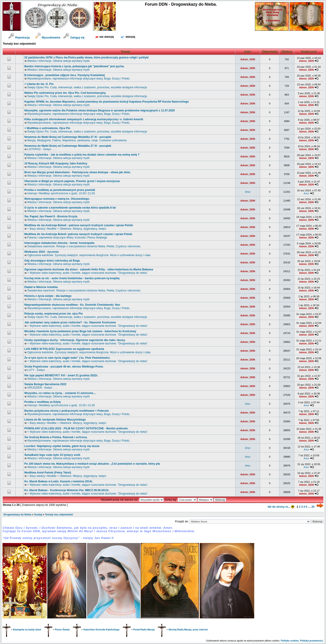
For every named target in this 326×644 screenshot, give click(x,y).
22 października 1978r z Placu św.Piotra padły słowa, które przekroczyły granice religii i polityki (86, 58)
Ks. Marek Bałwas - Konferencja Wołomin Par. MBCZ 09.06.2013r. (67, 490)
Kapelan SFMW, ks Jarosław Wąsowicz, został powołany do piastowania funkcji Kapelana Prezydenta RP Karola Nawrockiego (107, 102)
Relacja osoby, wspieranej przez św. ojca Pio (53, 314)
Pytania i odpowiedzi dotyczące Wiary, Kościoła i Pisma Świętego (67, 238)
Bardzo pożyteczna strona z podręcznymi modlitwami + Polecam (67, 411)
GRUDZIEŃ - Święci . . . (42, 388)
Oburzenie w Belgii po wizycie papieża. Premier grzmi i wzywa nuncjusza (72, 181)
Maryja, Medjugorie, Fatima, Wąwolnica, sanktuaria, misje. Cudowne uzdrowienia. (77, 140)
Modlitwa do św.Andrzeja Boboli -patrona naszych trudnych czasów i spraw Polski (78, 234)
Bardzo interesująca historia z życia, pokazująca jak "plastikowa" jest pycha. (74, 66)
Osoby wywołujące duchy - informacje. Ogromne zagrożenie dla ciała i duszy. (75, 340)
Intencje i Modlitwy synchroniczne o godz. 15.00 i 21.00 (61, 193)
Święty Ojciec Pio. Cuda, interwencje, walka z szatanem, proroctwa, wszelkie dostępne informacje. (88, 87)
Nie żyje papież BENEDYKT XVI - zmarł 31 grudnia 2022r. (61, 375)
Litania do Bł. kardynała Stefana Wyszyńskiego (55, 420)
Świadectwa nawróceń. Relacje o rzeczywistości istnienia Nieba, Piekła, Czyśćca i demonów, (84, 246)
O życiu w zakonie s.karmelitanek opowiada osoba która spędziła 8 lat (70, 208)
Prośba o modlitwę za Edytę (42, 402)
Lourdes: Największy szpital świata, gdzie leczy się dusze (62, 446)
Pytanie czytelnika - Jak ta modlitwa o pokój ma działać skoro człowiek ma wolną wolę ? (82, 155)
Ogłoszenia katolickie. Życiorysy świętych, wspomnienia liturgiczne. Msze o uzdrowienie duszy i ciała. (89, 255)
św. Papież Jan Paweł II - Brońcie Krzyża (51, 216)
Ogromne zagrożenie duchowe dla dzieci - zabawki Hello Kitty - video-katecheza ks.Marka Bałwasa (89, 269)
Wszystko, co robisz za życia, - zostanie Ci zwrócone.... (60, 393)
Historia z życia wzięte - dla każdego (48, 296)
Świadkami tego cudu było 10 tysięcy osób (52, 455)
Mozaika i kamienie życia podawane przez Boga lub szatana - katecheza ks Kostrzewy (80, 331)
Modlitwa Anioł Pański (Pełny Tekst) (48, 473)
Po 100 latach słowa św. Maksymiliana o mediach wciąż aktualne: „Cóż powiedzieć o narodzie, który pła (92, 464)
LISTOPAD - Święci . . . (42, 149)
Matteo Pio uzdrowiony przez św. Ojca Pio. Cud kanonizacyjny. (65, 93)
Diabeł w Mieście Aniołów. (41, 287)
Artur (248, 192)
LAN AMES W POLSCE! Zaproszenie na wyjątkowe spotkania (64, 349)
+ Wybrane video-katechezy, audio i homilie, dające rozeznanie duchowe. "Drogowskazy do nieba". (88, 273)
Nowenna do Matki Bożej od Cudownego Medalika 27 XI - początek (68, 137)
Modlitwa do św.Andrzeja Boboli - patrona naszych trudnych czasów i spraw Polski (79, 225)
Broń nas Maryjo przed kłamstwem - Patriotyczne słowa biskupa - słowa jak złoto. (78, 172)
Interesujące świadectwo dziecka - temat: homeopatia (59, 243)
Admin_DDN (248, 59)
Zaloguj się (74, 38)
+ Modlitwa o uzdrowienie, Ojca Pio (47, 128)
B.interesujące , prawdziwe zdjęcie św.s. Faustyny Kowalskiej (64, 75)
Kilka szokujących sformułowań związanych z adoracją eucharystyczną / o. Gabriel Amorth (84, 119)
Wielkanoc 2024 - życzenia (41, 252)
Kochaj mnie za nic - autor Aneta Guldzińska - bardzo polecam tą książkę (72, 278)
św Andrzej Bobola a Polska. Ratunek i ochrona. (56, 437)
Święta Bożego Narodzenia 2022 (45, 384)
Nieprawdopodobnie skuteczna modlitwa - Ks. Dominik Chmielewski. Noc (72, 305)
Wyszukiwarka (48, 38)
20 (313, 507)
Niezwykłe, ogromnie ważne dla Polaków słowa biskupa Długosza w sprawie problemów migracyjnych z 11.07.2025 (99, 111)
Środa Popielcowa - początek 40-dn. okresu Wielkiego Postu (64, 367)
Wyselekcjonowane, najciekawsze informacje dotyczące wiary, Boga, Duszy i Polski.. (79, 79)
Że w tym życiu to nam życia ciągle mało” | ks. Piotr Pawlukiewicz (67, 358)
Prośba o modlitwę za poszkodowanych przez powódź (60, 190)
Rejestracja (19, 38)
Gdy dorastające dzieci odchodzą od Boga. (52, 261)
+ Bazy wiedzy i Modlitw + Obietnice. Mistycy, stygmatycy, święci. (67, 229)
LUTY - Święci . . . (38, 370)
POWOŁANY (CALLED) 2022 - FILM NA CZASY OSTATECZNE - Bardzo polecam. (76, 428)
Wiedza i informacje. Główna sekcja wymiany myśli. (59, 61)
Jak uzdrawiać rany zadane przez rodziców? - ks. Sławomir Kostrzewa (70, 322)
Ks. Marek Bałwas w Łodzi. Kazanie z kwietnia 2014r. (59, 481)
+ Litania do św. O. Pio (39, 84)
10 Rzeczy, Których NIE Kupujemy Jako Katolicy (56, 163)
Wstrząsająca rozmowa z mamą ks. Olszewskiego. (57, 199)
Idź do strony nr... (282, 507)
